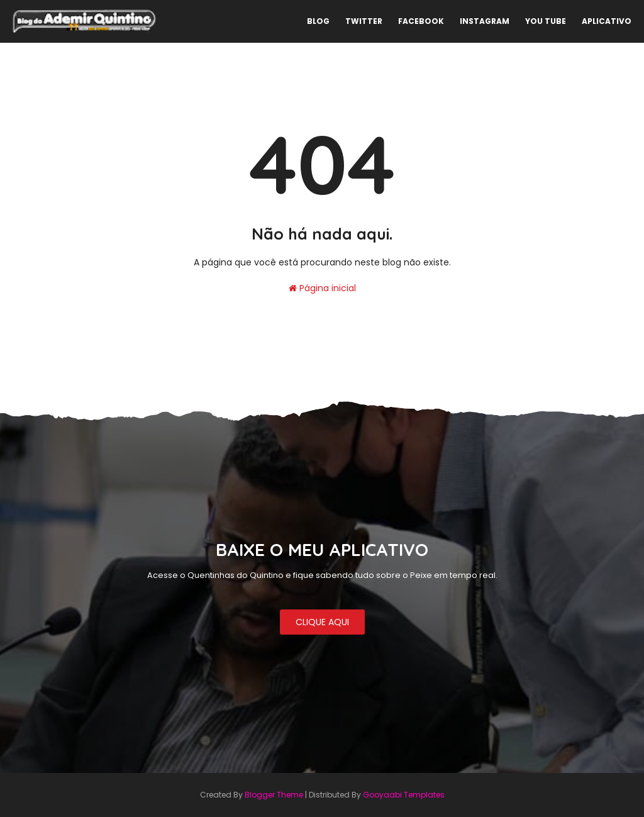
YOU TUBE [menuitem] (546, 21)
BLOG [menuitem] (318, 21)
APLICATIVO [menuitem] (607, 21)
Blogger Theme (274, 795)
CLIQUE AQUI (322, 622)
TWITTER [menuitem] (364, 21)
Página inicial (322, 288)
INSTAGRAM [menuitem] (485, 21)
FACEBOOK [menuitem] (421, 21)
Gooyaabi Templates (404, 795)
